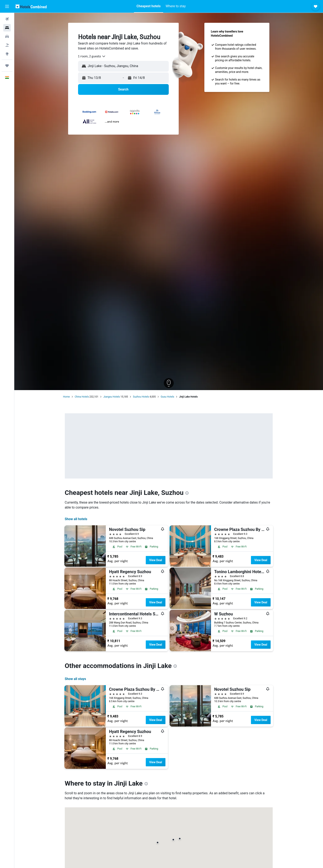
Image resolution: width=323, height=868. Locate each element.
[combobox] (92, 56)
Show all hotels (76, 519)
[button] (7, 6)
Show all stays (75, 679)
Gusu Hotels (167, 397)
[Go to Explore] (7, 54)
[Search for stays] (7, 28)
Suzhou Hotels (141, 397)
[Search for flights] (7, 19)
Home (66, 397)
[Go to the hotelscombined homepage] (31, 6)
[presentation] (187, 493)
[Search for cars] (7, 36)
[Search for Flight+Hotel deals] (7, 45)
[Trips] (7, 66)
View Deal (155, 560)
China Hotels (82, 397)
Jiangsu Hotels (112, 397)
